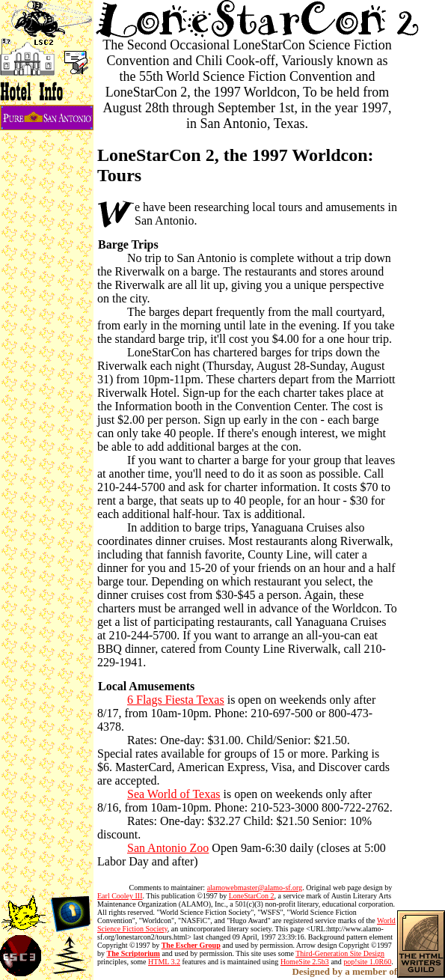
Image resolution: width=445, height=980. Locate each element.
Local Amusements (146, 686)
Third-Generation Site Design (340, 953)
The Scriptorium (133, 953)
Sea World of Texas (174, 794)
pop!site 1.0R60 (367, 962)
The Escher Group (191, 945)
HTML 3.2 (164, 962)
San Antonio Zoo (168, 848)
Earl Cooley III (120, 896)
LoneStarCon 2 (252, 896)
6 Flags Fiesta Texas (176, 700)
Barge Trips (128, 244)
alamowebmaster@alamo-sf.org (255, 888)
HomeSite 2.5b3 (305, 962)
